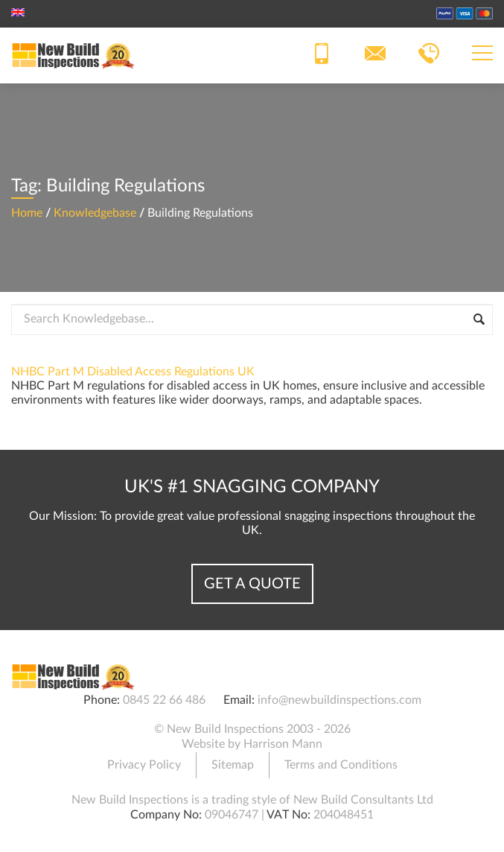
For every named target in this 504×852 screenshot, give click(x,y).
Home (27, 213)
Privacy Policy (144, 765)
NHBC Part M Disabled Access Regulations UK (133, 372)
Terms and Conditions (341, 765)
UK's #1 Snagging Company (252, 487)
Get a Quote (252, 584)
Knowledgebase (95, 213)
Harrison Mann (283, 744)
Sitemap (233, 765)
